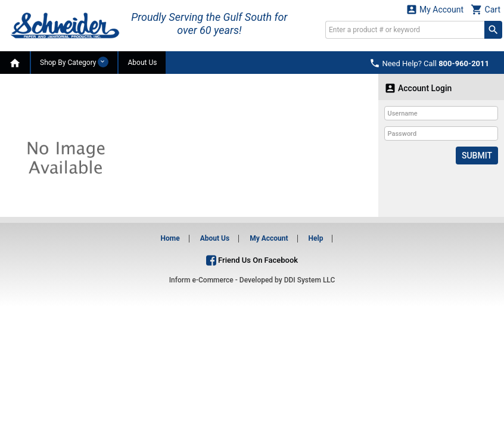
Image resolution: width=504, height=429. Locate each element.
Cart (486, 9)
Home (170, 238)
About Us (142, 63)
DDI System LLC (310, 280)
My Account (435, 9)
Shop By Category (74, 62)
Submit (477, 156)
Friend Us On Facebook (252, 260)
